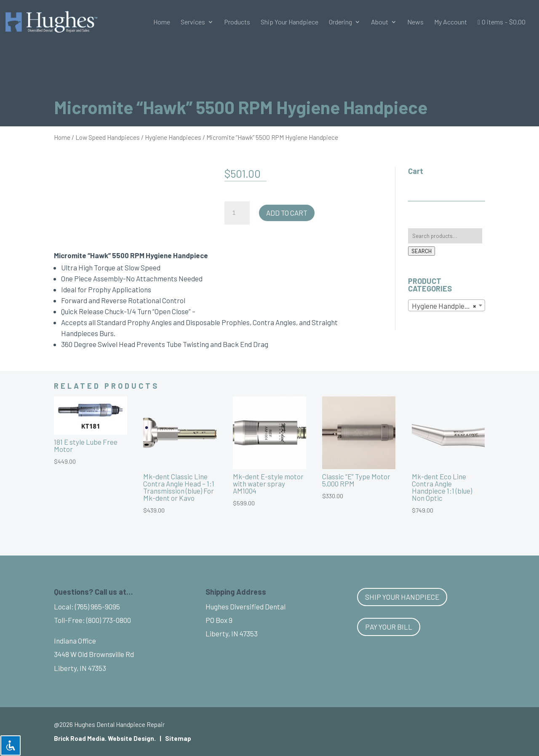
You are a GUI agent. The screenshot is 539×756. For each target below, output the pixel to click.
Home (162, 22)
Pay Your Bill (389, 627)
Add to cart (287, 213)
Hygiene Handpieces (173, 137)
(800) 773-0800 (109, 620)
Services (193, 22)
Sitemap (178, 738)
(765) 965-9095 (97, 606)
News (415, 22)
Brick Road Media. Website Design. (105, 738)
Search (422, 251)
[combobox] (447, 305)
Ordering (340, 22)
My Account (451, 22)
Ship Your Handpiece (290, 22)
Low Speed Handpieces (108, 137)
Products (237, 22)
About (380, 22)
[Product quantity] (237, 213)
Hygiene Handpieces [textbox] (444, 306)
